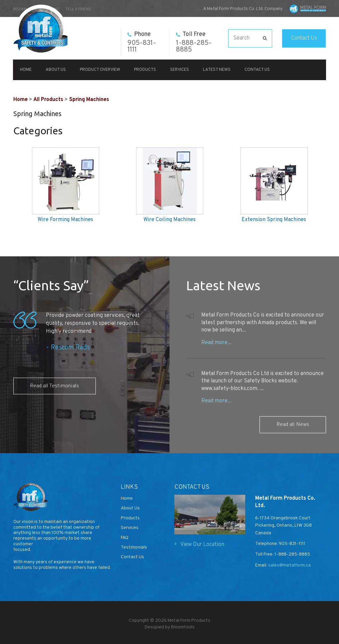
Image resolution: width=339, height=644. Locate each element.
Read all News (293, 425)
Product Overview (100, 70)
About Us (56, 70)
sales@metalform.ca (289, 565)
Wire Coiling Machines (169, 220)
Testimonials (134, 547)
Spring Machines (89, 100)
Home (26, 70)
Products (145, 70)
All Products (48, 100)
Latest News (217, 70)
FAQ (125, 538)
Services (180, 70)
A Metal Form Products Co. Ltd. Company (243, 9)
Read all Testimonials (55, 386)
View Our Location (202, 545)
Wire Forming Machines (65, 220)
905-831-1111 (142, 42)
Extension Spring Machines (274, 220)
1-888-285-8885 (194, 42)
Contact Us (304, 38)
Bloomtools (183, 630)
